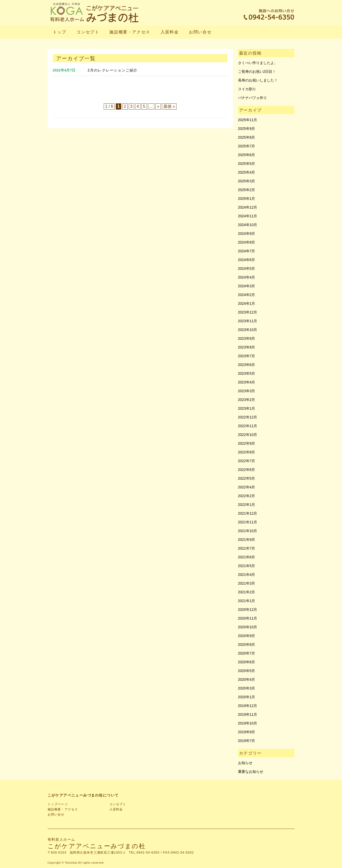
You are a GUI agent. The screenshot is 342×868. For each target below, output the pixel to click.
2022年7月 (247, 461)
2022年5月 (247, 478)
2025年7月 (247, 146)
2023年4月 (247, 382)
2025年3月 (247, 181)
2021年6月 (247, 557)
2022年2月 (247, 496)
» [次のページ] (158, 106)
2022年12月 (248, 417)
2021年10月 (248, 531)
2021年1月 (247, 601)
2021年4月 (247, 575)
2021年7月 (247, 548)
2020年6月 (247, 662)
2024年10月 (248, 225)
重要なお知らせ (251, 772)
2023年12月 (248, 312)
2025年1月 (247, 199)
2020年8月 (247, 645)
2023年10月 (248, 330)
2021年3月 (247, 583)
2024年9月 (247, 234)
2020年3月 (247, 688)
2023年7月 (247, 356)
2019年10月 (248, 723)
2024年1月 (247, 303)
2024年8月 (247, 242)
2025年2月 (247, 190)
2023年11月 (248, 321)
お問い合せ (200, 32)
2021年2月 (247, 592)
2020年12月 (248, 610)
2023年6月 (247, 365)
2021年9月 (247, 540)
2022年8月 (247, 452)
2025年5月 (247, 164)
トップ (60, 32)
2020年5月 (247, 671)
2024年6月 (247, 260)
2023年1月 (247, 408)
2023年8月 (247, 347)
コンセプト (88, 32)
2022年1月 (247, 505)
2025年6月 (247, 155)
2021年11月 (248, 522)
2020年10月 (248, 627)
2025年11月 (248, 120)
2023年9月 (247, 338)
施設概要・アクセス (130, 32)
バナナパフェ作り (252, 98)
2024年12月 (248, 207)
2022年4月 (247, 487)
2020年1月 (247, 697)
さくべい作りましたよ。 (258, 63)
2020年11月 (248, 618)
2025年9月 (247, 129)
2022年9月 (247, 443)
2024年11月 (248, 216)
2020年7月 (247, 653)
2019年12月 (248, 706)
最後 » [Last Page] (169, 106)
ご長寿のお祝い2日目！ (257, 71)
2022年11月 (248, 426)
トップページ (58, 804)
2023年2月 (247, 400)
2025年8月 (247, 137)
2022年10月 (248, 435)
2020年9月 (247, 636)
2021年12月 (248, 513)
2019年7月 (247, 741)
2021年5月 (247, 566)
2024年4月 (247, 277)
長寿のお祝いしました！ (258, 80)
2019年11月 (248, 714)
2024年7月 (247, 251)
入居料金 (170, 32)
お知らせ (245, 763)
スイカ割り (247, 89)
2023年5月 (247, 373)
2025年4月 (247, 172)
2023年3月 (247, 391)
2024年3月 (247, 286)
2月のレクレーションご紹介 (113, 70)
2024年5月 (247, 269)
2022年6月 (247, 470)
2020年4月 (247, 679)
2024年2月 (247, 295)
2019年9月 (247, 732)
